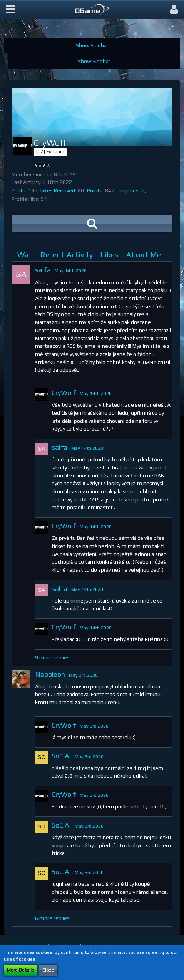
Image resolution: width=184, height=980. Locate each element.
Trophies (128, 190)
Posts (18, 190)
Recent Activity (67, 255)
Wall (25, 255)
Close (48, 970)
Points (95, 190)
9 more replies (52, 658)
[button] (10, 10)
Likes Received (58, 190)
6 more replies (52, 918)
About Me (144, 255)
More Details (21, 970)
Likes (110, 255)
